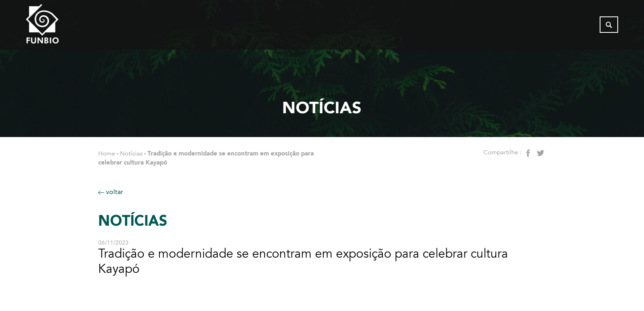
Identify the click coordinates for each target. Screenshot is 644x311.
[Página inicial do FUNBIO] (65, 27)
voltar (111, 192)
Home (107, 153)
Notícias (131, 153)
